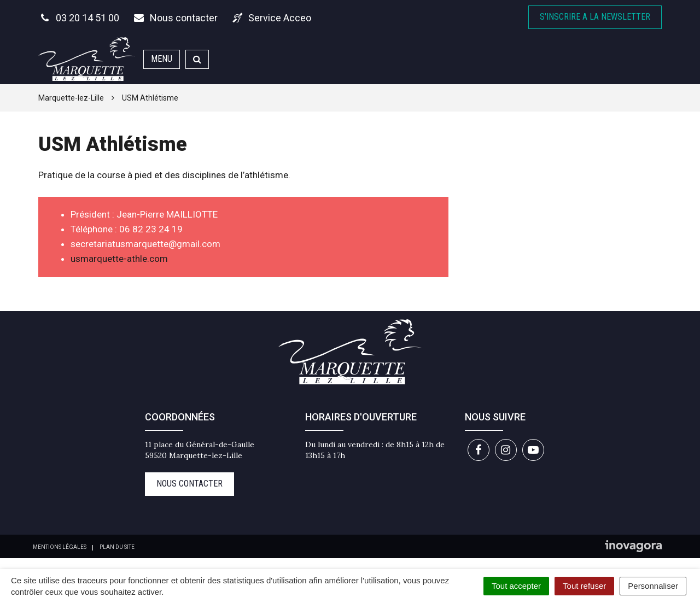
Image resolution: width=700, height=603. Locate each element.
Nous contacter (189, 484)
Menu (162, 59)
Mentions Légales (60, 547)
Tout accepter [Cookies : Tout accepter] (516, 586)
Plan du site (117, 547)
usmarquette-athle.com (119, 259)
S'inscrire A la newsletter (595, 17)
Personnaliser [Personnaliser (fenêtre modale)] (653, 586)
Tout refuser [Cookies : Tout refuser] (584, 586)
